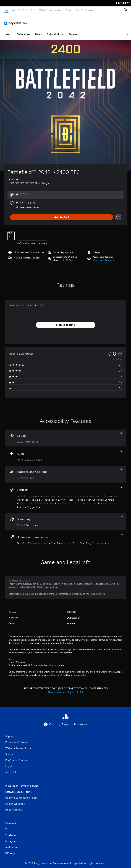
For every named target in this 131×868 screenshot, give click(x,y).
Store (78, 10)
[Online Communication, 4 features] (65, 536)
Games (14, 10)
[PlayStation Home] (6, 10)
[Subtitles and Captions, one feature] (65, 471)
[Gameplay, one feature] (65, 518)
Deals (39, 31)
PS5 (24, 10)
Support (89, 10)
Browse (73, 31)
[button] (103, 257)
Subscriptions (55, 31)
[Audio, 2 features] (65, 453)
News (68, 10)
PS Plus (42, 10)
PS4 (32, 10)
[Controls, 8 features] (65, 494)
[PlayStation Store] (17, 19)
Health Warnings (17, 659)
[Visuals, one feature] (65, 435)
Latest (8, 31)
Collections (23, 31)
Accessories (55, 10)
